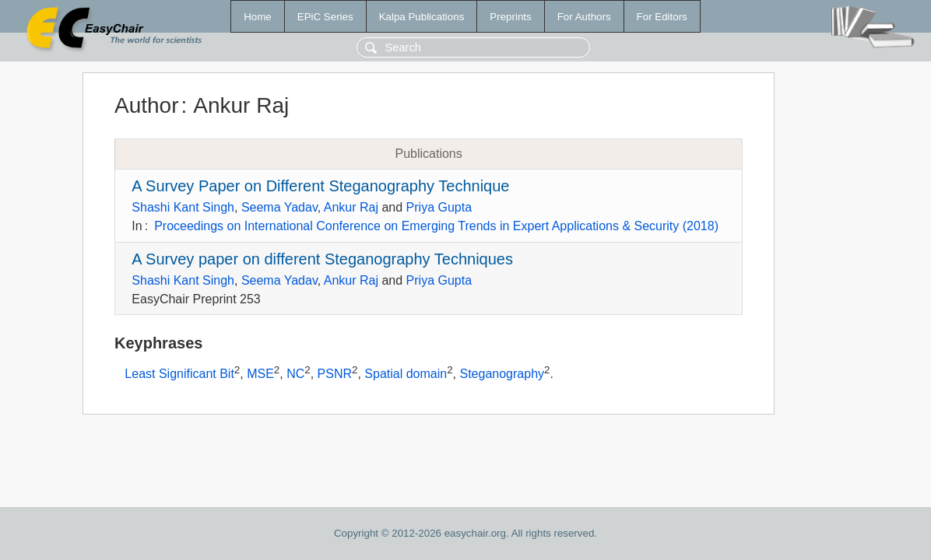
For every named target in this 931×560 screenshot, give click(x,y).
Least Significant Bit (179, 374)
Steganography (502, 374)
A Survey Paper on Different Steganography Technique (320, 186)
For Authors (584, 17)
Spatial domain (406, 374)
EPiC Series (325, 17)
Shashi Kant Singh (183, 207)
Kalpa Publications (422, 17)
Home (258, 17)
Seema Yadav (279, 207)
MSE (260, 374)
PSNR (335, 374)
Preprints (510, 17)
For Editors (662, 17)
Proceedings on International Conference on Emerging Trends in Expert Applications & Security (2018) (436, 226)
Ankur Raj (351, 207)
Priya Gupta (439, 207)
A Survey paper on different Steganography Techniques (322, 259)
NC (295, 374)
